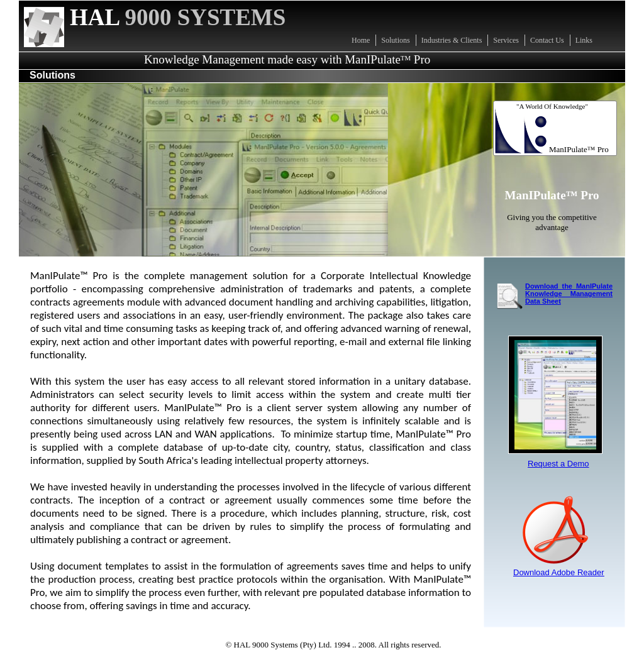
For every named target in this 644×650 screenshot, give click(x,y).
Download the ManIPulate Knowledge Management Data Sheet (569, 294)
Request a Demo (558, 464)
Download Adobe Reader (559, 572)
